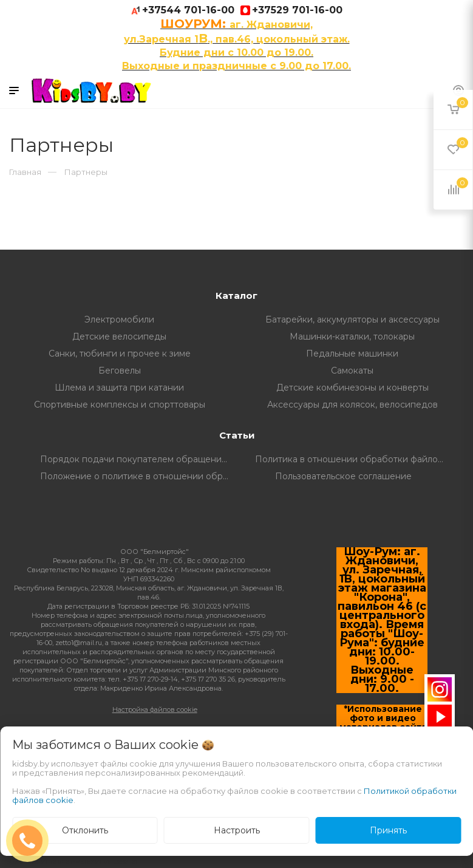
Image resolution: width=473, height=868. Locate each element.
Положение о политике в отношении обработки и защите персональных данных (139, 476)
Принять (388, 830)
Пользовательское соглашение (343, 476)
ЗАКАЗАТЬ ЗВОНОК (32, 841)
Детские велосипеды (119, 337)
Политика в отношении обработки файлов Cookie (354, 459)
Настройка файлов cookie (155, 709)
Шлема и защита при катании (119, 388)
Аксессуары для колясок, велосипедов (352, 405)
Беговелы (120, 371)
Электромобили (119, 320)
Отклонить (85, 830)
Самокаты (352, 371)
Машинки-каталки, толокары (352, 337)
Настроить (237, 830)
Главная (25, 172)
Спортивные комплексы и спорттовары (120, 405)
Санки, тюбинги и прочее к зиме (120, 354)
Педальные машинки (352, 354)
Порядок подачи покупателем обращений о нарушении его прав (139, 459)
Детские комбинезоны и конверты (352, 388)
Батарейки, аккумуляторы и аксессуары (352, 320)
